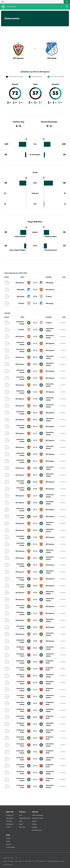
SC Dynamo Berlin (20, 648)
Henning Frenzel (51, 250)
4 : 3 (35, 565)
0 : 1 (35, 385)
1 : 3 (35, 337)
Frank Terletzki (20, 237)
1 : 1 (35, 371)
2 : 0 (35, 503)
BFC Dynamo (20, 337)
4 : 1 (35, 475)
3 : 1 (35, 544)
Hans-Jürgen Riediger (18, 250)
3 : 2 (35, 406)
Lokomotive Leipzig (20, 323)
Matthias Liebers (51, 237)
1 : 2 (35, 344)
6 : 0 (35, 530)
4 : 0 (35, 641)
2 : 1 (35, 433)
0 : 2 (35, 357)
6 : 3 (35, 745)
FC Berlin (49, 323)
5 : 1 (35, 676)
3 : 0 (35, 468)
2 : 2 (35, 323)
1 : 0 (35, 330)
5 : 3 (35, 648)
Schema (63, 323)
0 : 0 (35, 454)
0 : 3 (35, 634)
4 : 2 (35, 350)
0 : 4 (35, 427)
